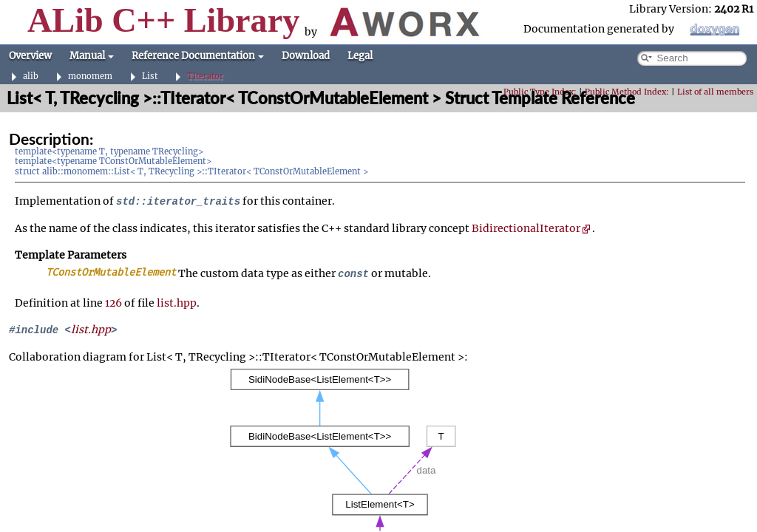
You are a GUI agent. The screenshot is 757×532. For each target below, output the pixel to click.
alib (31, 76)
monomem (90, 76)
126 (113, 303)
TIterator (205, 76)
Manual (92, 56)
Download (306, 56)
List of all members (715, 92)
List (150, 76)
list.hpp (177, 303)
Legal (360, 56)
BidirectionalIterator (531, 228)
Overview (30, 56)
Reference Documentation (198, 56)
